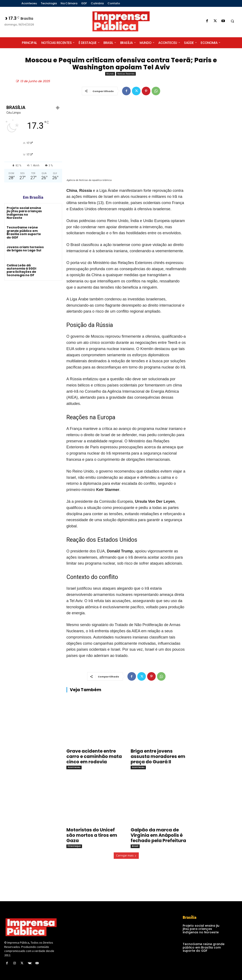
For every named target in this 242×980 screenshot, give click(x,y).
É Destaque (74, 846)
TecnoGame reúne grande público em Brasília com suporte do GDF (24, 232)
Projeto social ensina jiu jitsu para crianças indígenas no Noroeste (24, 213)
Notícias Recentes (126, 74)
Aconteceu (74, 767)
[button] (232, 21)
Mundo (110, 74)
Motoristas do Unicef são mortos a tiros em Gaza (92, 835)
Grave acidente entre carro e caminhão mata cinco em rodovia (94, 756)
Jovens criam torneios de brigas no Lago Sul (25, 249)
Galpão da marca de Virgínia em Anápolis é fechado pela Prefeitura (158, 835)
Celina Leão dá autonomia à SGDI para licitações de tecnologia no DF (21, 270)
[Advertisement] (216, 179)
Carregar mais (126, 855)
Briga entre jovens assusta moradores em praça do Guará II (158, 756)
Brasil (135, 846)
